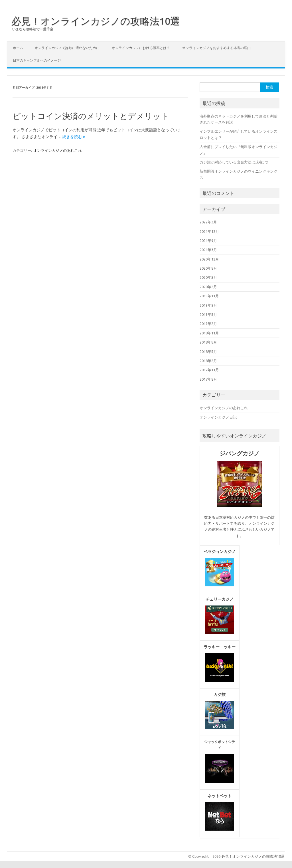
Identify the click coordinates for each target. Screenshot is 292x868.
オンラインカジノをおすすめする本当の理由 (216, 48)
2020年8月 (208, 268)
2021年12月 (209, 231)
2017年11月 (209, 370)
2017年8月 (208, 379)
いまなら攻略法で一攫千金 (33, 29)
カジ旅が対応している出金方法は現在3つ (234, 162)
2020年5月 (208, 277)
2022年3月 (208, 222)
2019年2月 (208, 324)
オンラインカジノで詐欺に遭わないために (67, 48)
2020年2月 (208, 287)
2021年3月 (208, 250)
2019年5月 (208, 314)
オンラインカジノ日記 (218, 417)
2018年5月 (208, 352)
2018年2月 (208, 361)
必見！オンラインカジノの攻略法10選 (96, 21)
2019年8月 (208, 305)
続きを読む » (74, 137)
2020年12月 (209, 259)
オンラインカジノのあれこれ (57, 150)
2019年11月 (209, 296)
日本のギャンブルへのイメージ (37, 60)
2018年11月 (209, 333)
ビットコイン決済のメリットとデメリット (91, 116)
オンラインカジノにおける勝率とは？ (141, 48)
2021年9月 (208, 241)
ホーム (18, 48)
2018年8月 (208, 342)
